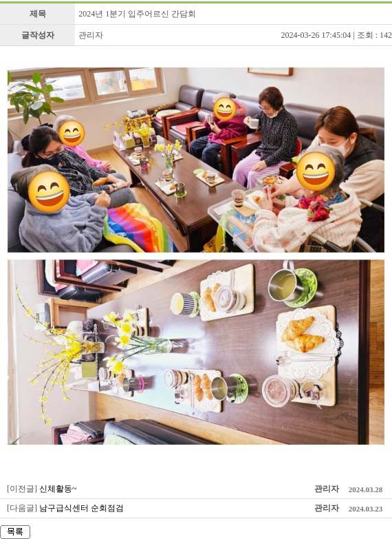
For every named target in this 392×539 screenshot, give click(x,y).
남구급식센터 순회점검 (81, 508)
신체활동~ (58, 489)
